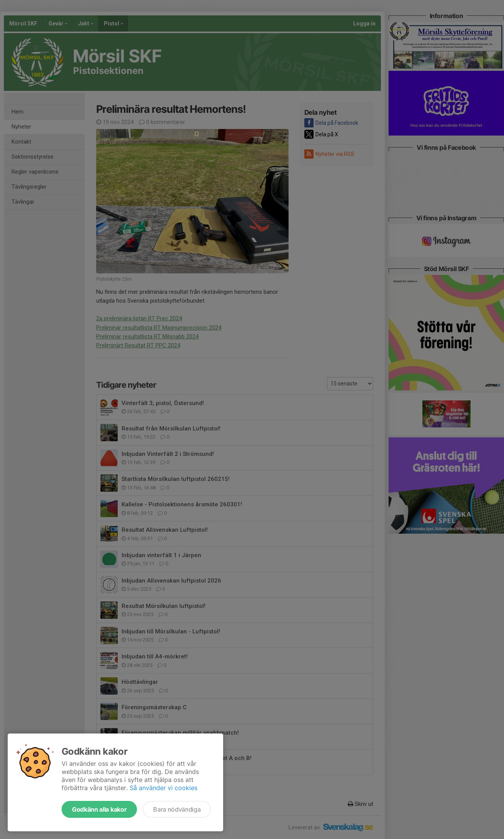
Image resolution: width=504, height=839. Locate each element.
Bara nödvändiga (177, 809)
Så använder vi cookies (164, 788)
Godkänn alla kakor (99, 809)
